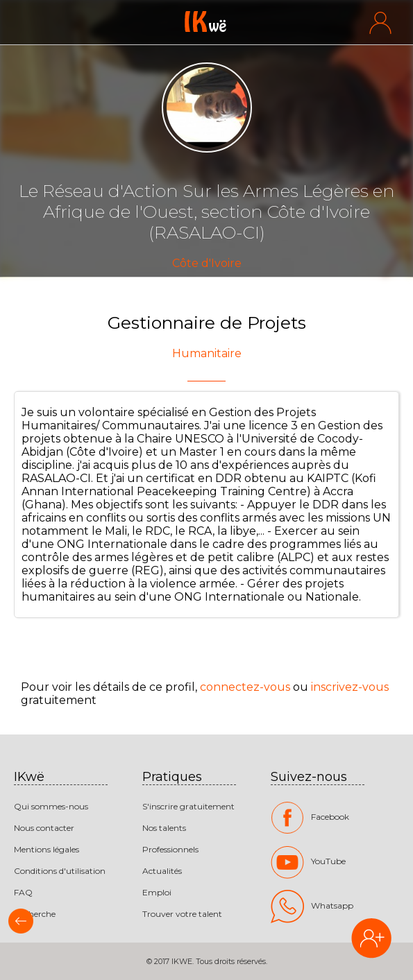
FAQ (23, 892)
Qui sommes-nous (51, 806)
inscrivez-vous (350, 687)
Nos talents (164, 828)
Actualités (162, 871)
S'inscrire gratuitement (188, 806)
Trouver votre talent (182, 914)
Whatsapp (312, 906)
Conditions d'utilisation (60, 871)
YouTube (308, 862)
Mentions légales (47, 849)
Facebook (310, 818)
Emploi (157, 892)
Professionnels (170, 849)
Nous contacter (44, 828)
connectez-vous (245, 687)
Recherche (35, 914)
